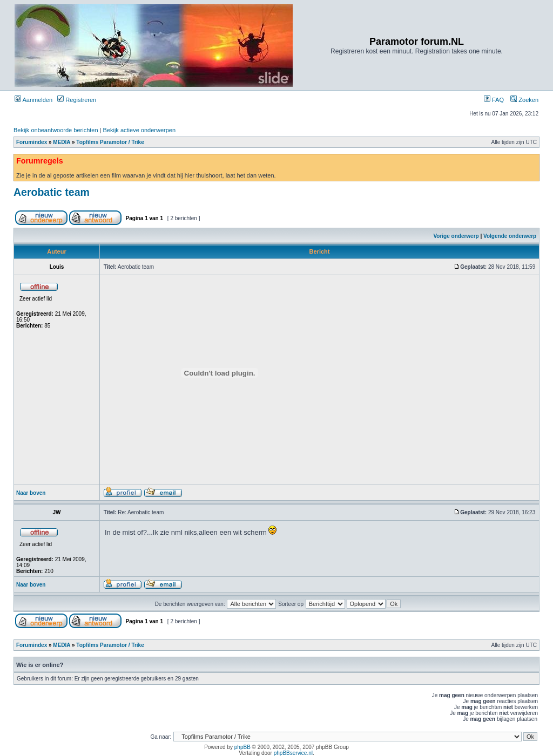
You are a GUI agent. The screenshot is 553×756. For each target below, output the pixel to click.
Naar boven (31, 493)
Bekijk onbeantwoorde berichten (56, 130)
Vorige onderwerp (456, 236)
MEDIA (62, 142)
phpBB (242, 747)
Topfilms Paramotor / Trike (110, 142)
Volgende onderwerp (510, 236)
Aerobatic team (52, 192)
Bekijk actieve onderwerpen (140, 130)
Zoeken (524, 100)
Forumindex (32, 142)
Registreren (77, 100)
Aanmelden (33, 100)
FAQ (494, 100)
